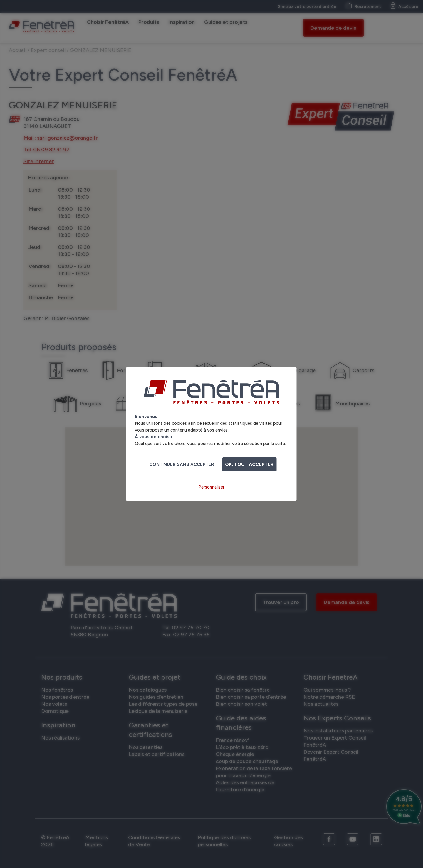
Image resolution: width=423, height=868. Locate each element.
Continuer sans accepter (182, 464)
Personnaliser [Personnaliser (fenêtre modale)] (211, 487)
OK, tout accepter (249, 464)
